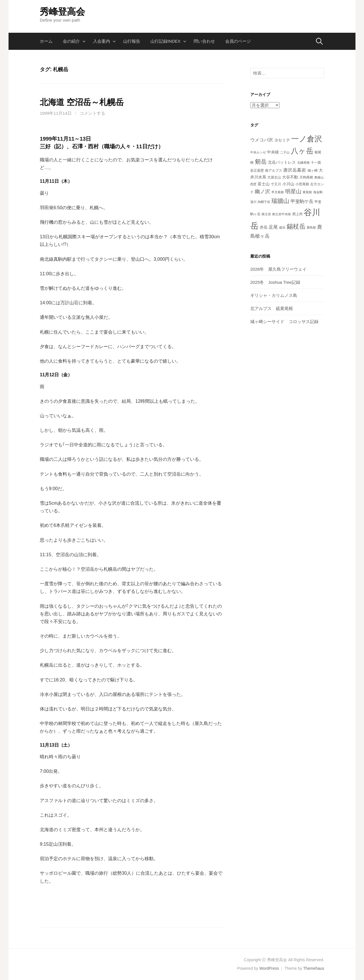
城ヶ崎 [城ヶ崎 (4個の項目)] (313, 170)
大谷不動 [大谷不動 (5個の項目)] (290, 177)
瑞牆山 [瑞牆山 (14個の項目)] (280, 201)
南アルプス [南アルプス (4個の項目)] (274, 170)
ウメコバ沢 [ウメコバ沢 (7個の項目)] (262, 140)
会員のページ (238, 41)
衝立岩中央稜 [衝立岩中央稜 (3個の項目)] (282, 214)
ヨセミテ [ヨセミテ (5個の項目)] (282, 140)
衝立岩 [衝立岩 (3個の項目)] (266, 214)
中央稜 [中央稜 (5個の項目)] (273, 152)
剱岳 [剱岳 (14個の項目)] (261, 162)
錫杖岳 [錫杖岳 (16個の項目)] (296, 226)
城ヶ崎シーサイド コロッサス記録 (284, 321)
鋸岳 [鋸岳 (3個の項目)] (282, 227)
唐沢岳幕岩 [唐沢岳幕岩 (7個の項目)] (295, 170)
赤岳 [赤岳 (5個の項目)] (264, 227)
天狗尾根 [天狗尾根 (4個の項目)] (306, 177)
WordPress (269, 968)
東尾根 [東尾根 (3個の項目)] (307, 192)
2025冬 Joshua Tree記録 (275, 282)
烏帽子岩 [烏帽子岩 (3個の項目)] (264, 202)
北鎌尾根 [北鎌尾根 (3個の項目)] (303, 163)
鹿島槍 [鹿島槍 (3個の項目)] (311, 227)
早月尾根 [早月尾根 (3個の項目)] (278, 192)
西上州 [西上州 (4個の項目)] (297, 214)
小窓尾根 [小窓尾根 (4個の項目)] (302, 184)
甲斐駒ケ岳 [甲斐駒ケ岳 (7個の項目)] (302, 201)
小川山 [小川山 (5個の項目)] (288, 184)
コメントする (92, 113)
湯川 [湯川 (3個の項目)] (253, 202)
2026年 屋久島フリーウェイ (278, 269)
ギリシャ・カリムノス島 (274, 295)
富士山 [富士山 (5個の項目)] (264, 184)
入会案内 (102, 41)
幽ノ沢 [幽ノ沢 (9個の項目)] (262, 192)
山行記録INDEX (166, 41)
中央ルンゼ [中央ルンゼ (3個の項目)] (258, 152)
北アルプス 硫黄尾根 (272, 308)
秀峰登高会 (62, 12)
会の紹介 (71, 41)
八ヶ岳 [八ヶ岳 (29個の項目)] (302, 151)
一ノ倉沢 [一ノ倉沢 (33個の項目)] (307, 139)
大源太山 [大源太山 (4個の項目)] (274, 177)
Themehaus (314, 968)
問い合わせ (204, 41)
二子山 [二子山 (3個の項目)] (285, 152)
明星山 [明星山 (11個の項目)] (293, 191)
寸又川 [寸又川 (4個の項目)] (276, 184)
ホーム (46, 41)
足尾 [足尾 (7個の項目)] (273, 227)
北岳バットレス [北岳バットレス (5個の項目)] (282, 162)
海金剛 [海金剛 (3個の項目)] (318, 192)
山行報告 (132, 41)
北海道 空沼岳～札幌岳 (82, 102)
